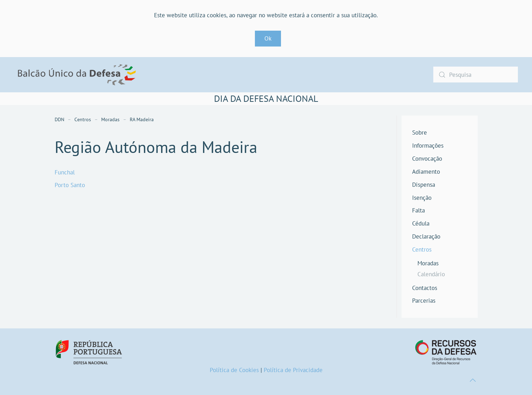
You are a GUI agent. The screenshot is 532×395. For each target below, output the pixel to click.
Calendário (431, 274)
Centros (422, 249)
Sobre (420, 132)
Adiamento (426, 172)
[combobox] (476, 75)
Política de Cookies (234, 370)
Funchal (65, 172)
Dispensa (424, 185)
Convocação (427, 159)
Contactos (425, 288)
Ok (268, 38)
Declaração (426, 236)
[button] (473, 380)
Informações (428, 146)
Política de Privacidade (293, 370)
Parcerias (424, 301)
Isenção (422, 198)
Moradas (428, 263)
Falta (418, 210)
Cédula (421, 223)
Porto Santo (70, 185)
